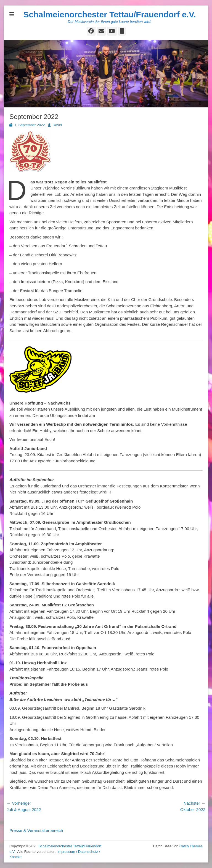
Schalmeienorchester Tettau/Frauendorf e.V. (109, 14)
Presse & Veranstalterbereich (36, 830)
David (57, 125)
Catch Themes (191, 846)
